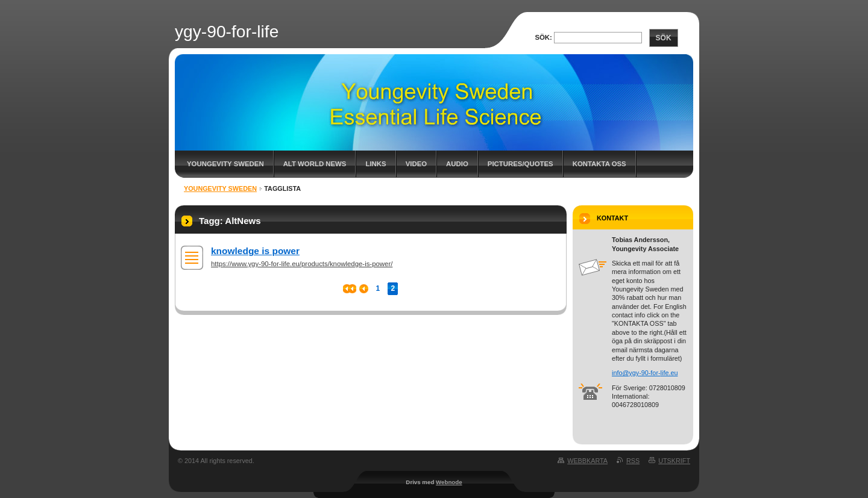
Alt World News (315, 164)
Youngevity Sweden (225, 164)
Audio (457, 164)
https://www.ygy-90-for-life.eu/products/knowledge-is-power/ (302, 264)
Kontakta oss (599, 164)
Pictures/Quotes (520, 164)
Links (376, 164)
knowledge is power (255, 251)
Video (416, 164)
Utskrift (674, 461)
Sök (664, 38)
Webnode (449, 482)
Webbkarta (587, 461)
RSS (633, 461)
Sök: (543, 37)
